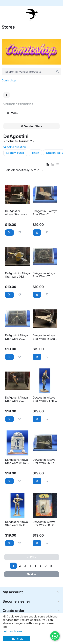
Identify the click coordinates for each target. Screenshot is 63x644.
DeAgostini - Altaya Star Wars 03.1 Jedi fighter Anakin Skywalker (17, 275)
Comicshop (9, 80)
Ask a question (15, 147)
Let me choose (12, 631)
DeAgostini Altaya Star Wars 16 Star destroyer (44, 337)
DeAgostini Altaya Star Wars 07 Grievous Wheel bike (44, 275)
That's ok (16, 639)
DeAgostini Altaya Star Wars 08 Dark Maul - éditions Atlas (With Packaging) (45, 524)
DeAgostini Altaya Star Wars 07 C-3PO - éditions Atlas (16, 524)
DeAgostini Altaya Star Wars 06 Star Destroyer (45, 461)
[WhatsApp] (55, 636)
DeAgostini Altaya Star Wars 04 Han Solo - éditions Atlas (44, 399)
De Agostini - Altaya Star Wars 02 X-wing (16, 213)
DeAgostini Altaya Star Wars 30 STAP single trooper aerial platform (16, 399)
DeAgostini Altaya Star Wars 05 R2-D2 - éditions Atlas (17, 461)
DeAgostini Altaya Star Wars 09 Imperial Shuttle (16, 337)
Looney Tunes (15, 153)
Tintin (35, 153)
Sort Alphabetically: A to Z (24, 170)
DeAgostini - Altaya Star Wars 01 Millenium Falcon (45, 213)
